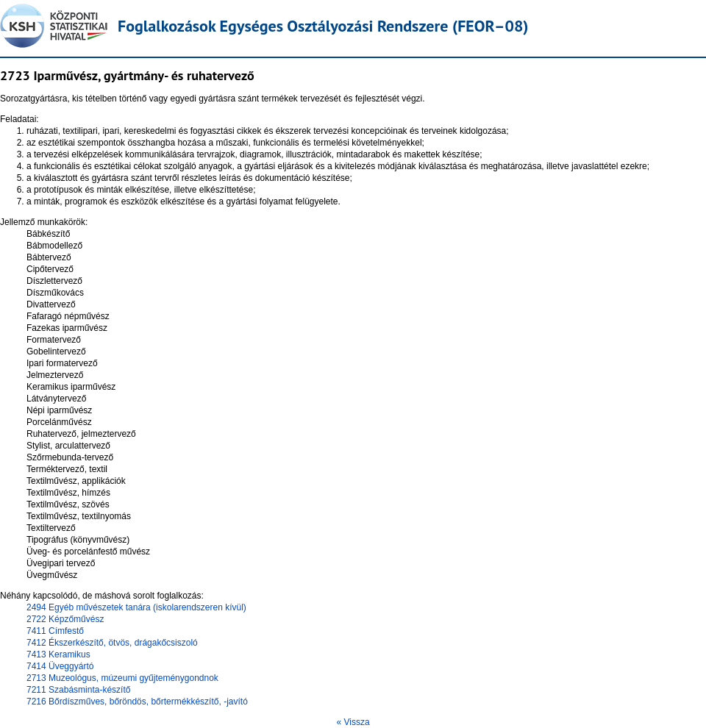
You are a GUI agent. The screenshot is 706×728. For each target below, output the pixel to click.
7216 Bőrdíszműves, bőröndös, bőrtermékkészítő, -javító (137, 702)
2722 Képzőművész (65, 619)
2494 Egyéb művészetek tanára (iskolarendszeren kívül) (136, 607)
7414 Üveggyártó (60, 666)
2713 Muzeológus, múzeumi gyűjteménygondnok (122, 678)
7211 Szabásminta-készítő (78, 690)
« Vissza (353, 722)
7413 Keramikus (58, 654)
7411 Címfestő (55, 631)
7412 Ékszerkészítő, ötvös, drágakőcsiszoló (112, 643)
